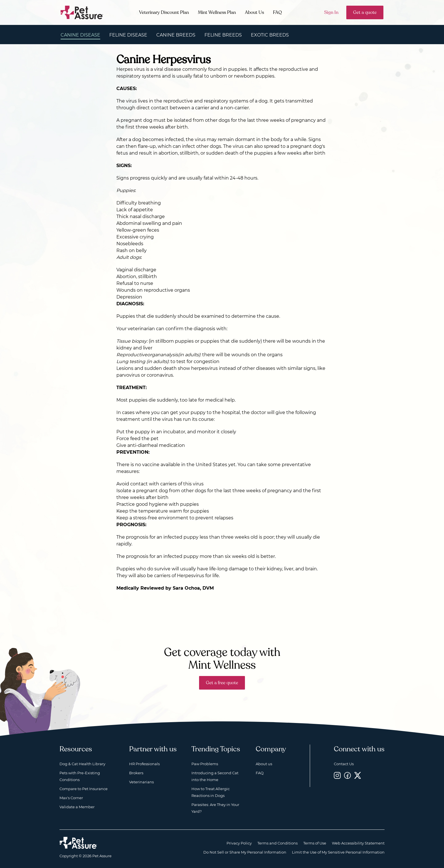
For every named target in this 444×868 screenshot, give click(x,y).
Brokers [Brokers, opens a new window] (136, 773)
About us (264, 764)
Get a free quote (222, 683)
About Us (254, 12)
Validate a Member (77, 807)
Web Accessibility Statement (358, 843)
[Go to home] (82, 12)
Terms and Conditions (277, 843)
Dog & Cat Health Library (82, 764)
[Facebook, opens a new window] (347, 775)
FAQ (277, 12)
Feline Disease (128, 35)
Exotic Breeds (270, 35)
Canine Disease (80, 35)
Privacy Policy (239, 843)
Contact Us (344, 764)
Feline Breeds (223, 35)
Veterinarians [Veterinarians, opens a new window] (141, 782)
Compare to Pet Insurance (84, 789)
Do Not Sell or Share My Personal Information (245, 852)
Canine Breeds (176, 35)
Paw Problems (205, 764)
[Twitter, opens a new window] (358, 775)
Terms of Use (315, 843)
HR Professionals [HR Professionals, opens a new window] (144, 764)
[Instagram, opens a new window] (337, 775)
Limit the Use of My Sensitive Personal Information (338, 852)
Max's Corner (71, 798)
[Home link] (78, 843)
